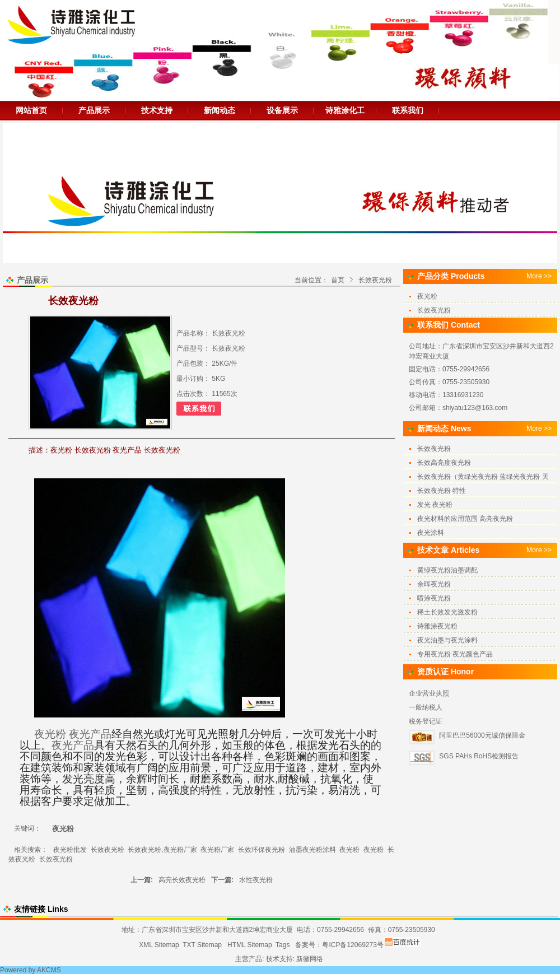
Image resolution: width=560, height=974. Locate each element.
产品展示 (94, 110)
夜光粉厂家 (217, 850)
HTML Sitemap (250, 945)
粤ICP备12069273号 (353, 945)
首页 (338, 280)
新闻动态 (220, 110)
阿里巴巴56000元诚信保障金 (482, 735)
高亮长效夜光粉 (182, 880)
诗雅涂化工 (345, 110)
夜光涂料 (431, 533)
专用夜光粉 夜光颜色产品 (455, 654)
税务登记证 (426, 721)
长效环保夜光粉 (262, 850)
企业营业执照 (429, 693)
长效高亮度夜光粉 (444, 463)
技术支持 (157, 110)
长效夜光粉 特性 (442, 491)
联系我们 (408, 110)
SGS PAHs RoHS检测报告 (479, 756)
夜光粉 (50, 734)
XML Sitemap (159, 945)
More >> (539, 276)
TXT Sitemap (202, 945)
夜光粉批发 (70, 850)
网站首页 (31, 110)
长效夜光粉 (375, 280)
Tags (283, 945)
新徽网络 (310, 959)
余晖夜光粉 (434, 584)
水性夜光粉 (256, 880)
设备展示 (282, 110)
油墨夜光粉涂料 (312, 850)
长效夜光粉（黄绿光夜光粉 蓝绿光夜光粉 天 (483, 477)
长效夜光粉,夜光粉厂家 (162, 850)
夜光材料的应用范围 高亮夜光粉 (465, 519)
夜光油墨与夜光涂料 (447, 640)
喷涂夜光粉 (434, 598)
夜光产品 (90, 734)
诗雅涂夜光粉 (437, 626)
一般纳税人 (426, 707)
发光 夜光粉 (435, 505)
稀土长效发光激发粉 (447, 612)
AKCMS (49, 970)
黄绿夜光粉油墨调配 (447, 570)
